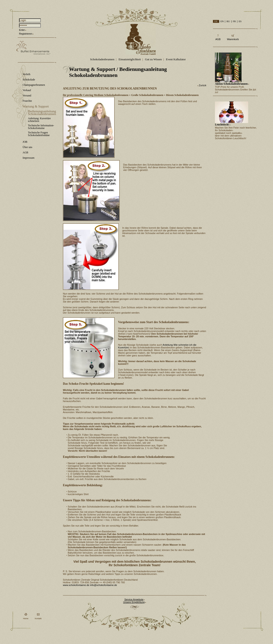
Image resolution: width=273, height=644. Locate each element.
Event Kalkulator (176, 59)
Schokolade (29, 80)
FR (234, 21)
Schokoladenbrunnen (102, 59)
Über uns (27, 147)
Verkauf (27, 90)
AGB (25, 152)
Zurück (203, 85)
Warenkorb (233, 39)
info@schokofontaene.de (103, 585)
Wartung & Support (36, 106)
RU (228, 21)
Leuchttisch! (222, 125)
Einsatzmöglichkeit (130, 59)
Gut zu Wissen (153, 59)
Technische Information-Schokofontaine (41, 127)
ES (240, 21)
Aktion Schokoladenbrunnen (231, 84)
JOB (25, 142)
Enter (22, 30)
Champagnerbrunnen (34, 85)
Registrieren (26, 34)
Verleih (26, 74)
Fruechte (27, 101)
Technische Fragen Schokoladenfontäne (39, 134)
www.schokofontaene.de (76, 585)
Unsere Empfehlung (134, 602)
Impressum (28, 158)
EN (222, 21)
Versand (27, 96)
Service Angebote (134, 599)
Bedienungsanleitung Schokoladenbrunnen (42, 113)
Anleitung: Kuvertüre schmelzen (39, 120)
